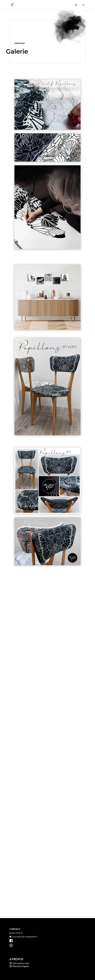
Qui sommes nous (21, 963)
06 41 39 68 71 (16, 933)
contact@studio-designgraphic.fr (24, 937)
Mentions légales (20, 966)
